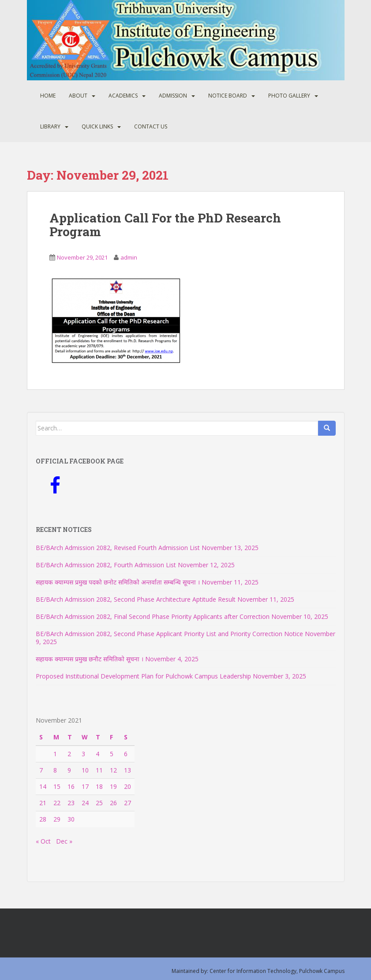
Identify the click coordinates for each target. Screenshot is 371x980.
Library (50, 126)
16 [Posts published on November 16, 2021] (71, 786)
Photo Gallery (289, 96)
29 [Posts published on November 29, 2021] (57, 819)
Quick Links (97, 126)
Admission (173, 96)
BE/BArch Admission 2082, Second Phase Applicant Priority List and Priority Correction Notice (169, 634)
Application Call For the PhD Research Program (165, 225)
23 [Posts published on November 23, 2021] (71, 803)
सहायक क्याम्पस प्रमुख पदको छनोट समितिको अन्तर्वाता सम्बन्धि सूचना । (118, 582)
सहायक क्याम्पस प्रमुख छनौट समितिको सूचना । (90, 659)
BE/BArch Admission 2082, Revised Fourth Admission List (118, 548)
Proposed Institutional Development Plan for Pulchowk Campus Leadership (143, 676)
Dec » (64, 841)
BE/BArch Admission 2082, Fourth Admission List (106, 565)
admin (129, 257)
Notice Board (228, 96)
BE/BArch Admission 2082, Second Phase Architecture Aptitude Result (136, 599)
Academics (123, 96)
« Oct (43, 841)
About (78, 96)
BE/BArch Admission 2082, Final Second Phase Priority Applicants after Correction (153, 616)
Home (48, 96)
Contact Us (151, 126)
